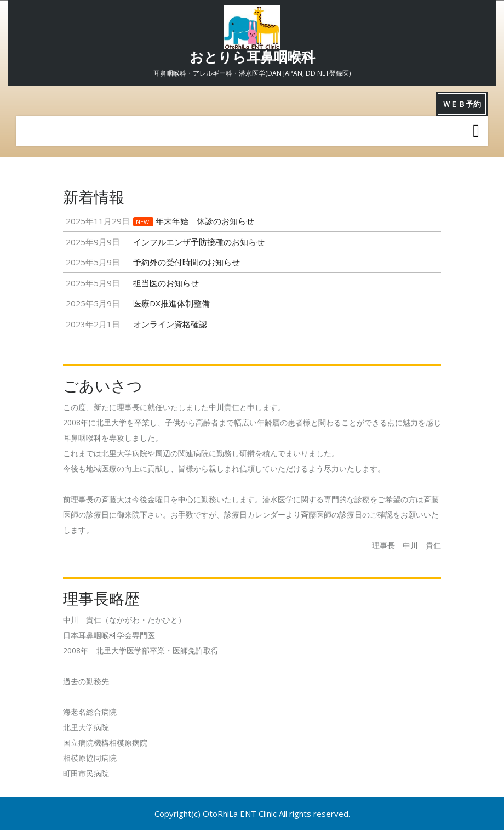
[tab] (476, 131)
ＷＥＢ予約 (462, 104)
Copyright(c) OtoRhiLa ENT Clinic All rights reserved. (252, 814)
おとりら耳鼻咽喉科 (252, 57)
